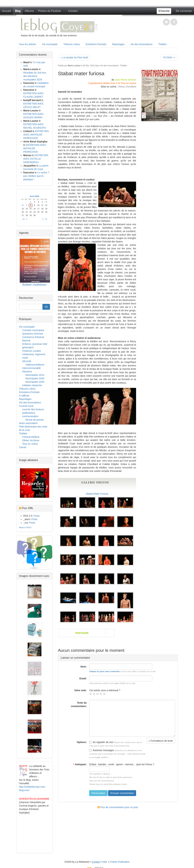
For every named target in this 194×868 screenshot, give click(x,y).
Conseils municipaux (33, 330)
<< (23, 219)
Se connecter (184, 11)
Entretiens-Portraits (96, 44)
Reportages (118, 44)
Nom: (84, 667)
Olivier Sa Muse (31, 440)
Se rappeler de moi (101, 742)
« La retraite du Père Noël (74, 57)
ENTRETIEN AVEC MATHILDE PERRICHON (36, 135)
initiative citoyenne (32, 385)
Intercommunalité (32, 368)
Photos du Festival (49, 11)
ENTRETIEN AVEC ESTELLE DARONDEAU (36, 159)
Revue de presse (35, 420)
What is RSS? (25, 527)
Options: (82, 742)
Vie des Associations (141, 44)
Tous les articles (28, 44)
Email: (83, 678)
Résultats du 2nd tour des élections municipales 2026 (35, 76)
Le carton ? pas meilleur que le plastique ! (36, 176)
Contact (73, 11)
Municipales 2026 (35, 382)
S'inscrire (164, 11)
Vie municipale (50, 44)
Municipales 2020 (35, 378)
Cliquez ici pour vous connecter (104, 671)
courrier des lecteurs (33, 409)
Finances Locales (32, 351)
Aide (104, 862)
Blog (18, 11)
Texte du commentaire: (79, 704)
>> (46, 219)
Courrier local (26, 406)
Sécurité (27, 361)
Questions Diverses (33, 334)
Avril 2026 (34, 196)
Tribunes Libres (72, 44)
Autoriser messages (102, 750)
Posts (37, 516)
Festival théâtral (31, 437)
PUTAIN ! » (169, 57)
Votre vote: (80, 690)
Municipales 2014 (35, 375)
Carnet (23, 447)
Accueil (7, 11)
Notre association (28, 423)
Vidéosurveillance (35, 365)
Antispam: (80, 764)
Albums (29, 11)
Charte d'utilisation (119, 862)
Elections (27, 372)
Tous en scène (30, 444)
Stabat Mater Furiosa (97, 494)
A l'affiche (24, 396)
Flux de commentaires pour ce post (118, 807)
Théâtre (162, 44)
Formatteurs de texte (161, 741)
